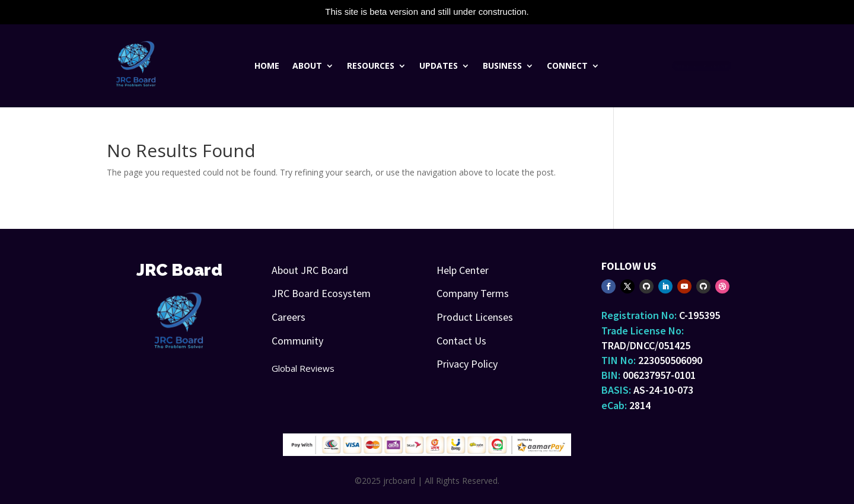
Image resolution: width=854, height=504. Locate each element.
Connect (567, 66)
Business (502, 66)
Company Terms (473, 293)
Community (297, 341)
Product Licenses (475, 317)
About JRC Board (310, 270)
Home (267, 66)
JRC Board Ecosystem (321, 293)
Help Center (463, 270)
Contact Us (461, 341)
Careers (289, 317)
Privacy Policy (467, 364)
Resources (371, 66)
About (307, 66)
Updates (439, 66)
